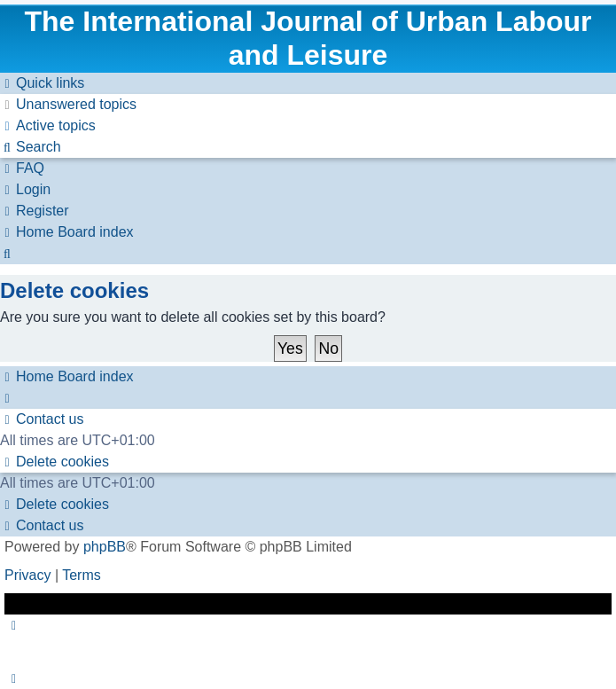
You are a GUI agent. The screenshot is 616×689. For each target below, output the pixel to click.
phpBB (105, 547)
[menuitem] (68, 104)
